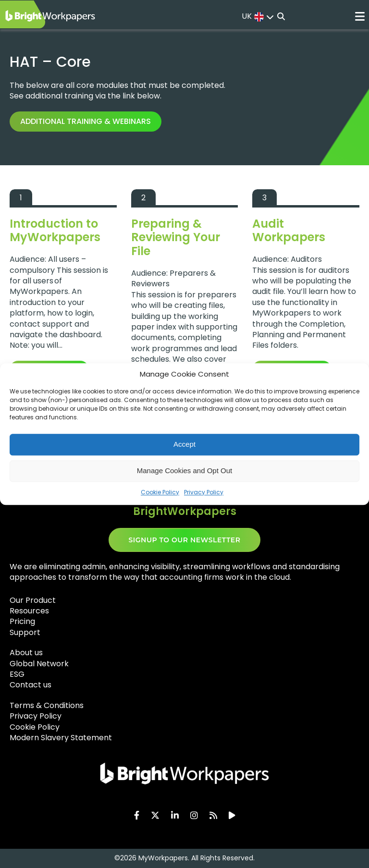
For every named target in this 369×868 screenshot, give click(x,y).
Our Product (33, 600)
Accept (184, 444)
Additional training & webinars (86, 121)
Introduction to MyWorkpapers (55, 231)
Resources (29, 611)
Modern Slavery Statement (61, 738)
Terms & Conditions (47, 705)
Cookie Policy (160, 492)
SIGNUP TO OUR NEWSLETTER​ (185, 540)
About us (26, 653)
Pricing (22, 621)
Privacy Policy (204, 492)
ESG (17, 674)
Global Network (39, 664)
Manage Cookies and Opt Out (184, 471)
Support (25, 632)
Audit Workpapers (289, 231)
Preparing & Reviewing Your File (176, 238)
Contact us (31, 685)
